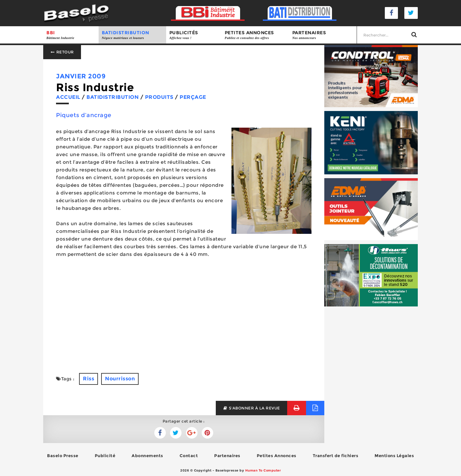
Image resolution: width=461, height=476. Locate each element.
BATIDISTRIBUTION (132, 35)
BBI (71, 35)
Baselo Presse (63, 456)
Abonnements (147, 456)
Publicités (194, 35)
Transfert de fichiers (336, 456)
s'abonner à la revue (251, 408)
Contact (189, 456)
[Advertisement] (184, 315)
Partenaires (323, 35)
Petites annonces (255, 35)
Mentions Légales (394, 456)
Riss (89, 379)
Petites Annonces (277, 456)
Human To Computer (263, 470)
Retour (62, 52)
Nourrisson (120, 379)
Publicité (105, 456)
